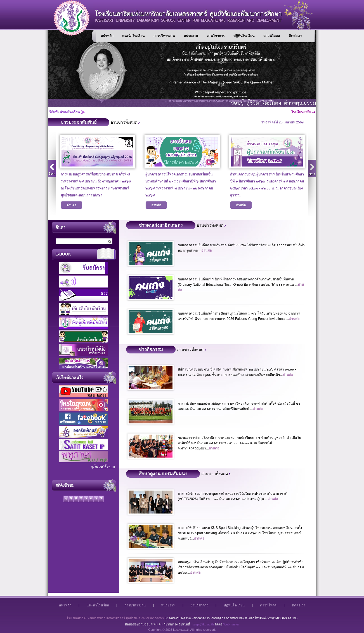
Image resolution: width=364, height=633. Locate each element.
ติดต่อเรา (296, 36)
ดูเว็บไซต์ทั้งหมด (103, 466)
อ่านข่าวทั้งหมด (124, 122)
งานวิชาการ (216, 36)
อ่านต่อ (72, 206)
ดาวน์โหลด (272, 36)
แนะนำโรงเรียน (133, 36)
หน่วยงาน (191, 36)
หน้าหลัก (107, 36)
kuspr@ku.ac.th (203, 624)
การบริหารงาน (164, 36)
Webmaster (231, 624)
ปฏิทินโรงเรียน (244, 36)
